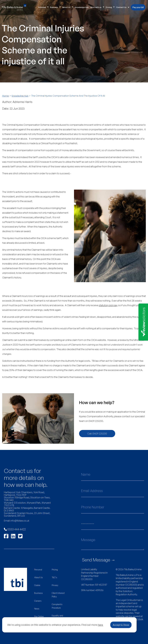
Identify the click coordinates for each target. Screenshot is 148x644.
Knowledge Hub (82, 7)
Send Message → (99, 560)
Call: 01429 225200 (97, 434)
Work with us (97, 7)
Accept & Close (121, 625)
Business (55, 7)
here (101, 625)
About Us (68, 7)
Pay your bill (138, 7)
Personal (43, 7)
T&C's (54, 577)
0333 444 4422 (15, 529)
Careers (38, 601)
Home (5, 96)
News (37, 609)
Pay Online (39, 616)
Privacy (55, 585)
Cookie (37, 585)
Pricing (110, 7)
